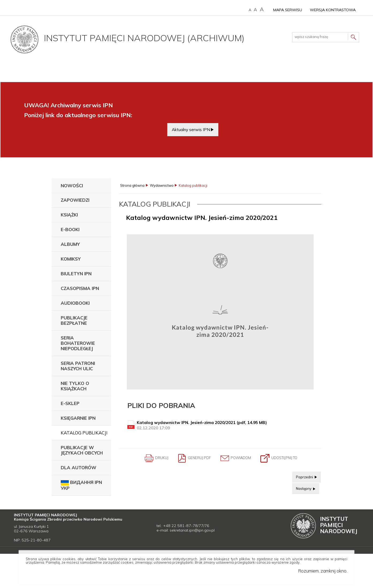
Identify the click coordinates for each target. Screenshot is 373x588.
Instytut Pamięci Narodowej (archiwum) (144, 38)
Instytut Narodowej (339, 525)
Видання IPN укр (81, 485)
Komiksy (71, 259)
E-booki (70, 229)
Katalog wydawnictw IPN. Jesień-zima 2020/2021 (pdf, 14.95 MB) (221, 425)
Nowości (72, 186)
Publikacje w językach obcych (82, 450)
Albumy (70, 244)
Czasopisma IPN (80, 288)
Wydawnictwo (162, 186)
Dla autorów (79, 467)
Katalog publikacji (84, 433)
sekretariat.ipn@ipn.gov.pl (192, 530)
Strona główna (132, 186)
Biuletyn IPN (76, 274)
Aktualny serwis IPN (191, 129)
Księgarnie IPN (78, 418)
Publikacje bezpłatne (74, 320)
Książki (69, 215)
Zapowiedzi (75, 200)
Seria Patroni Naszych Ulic (78, 366)
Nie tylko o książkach (75, 386)
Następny (302, 487)
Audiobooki (75, 303)
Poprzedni (303, 475)
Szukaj (353, 38)
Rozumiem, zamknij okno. (323, 571)
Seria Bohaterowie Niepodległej (78, 343)
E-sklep (70, 403)
